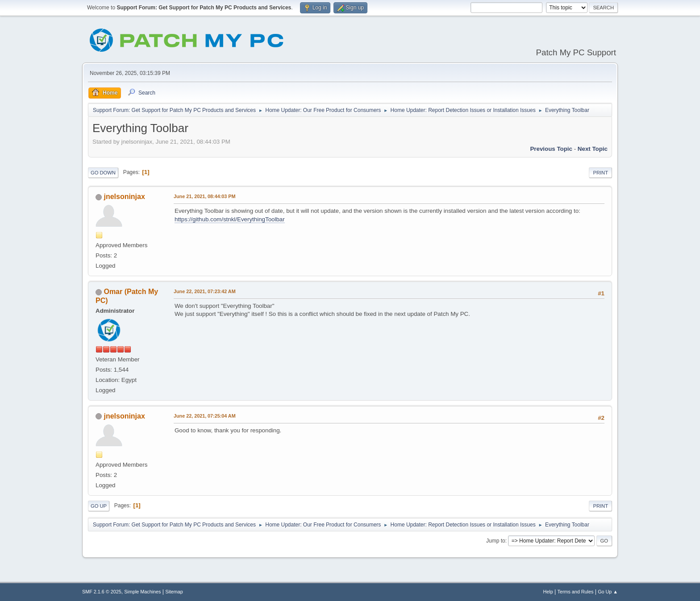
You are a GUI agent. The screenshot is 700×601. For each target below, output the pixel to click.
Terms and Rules (576, 592)
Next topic (593, 149)
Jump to (496, 541)
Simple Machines (142, 592)
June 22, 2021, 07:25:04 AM (205, 416)
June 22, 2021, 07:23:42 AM (205, 291)
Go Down (103, 173)
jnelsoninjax (124, 197)
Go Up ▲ (608, 592)
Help (548, 592)
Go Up (99, 506)
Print (600, 173)
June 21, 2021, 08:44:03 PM (204, 196)
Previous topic (551, 149)
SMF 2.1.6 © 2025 (102, 592)
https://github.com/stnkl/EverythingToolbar (230, 219)
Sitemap (174, 592)
